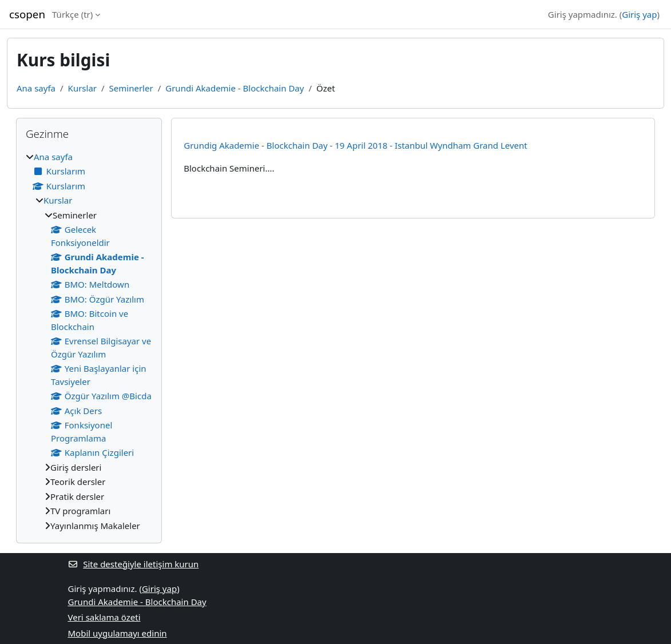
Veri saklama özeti (104, 617)
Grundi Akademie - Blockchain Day (235, 88)
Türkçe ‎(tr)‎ (72, 14)
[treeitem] (89, 341)
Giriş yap (639, 14)
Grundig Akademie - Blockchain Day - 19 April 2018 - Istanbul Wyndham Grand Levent (355, 145)
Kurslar (82, 88)
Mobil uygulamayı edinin (118, 633)
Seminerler (131, 88)
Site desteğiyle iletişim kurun (134, 564)
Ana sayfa (36, 88)
